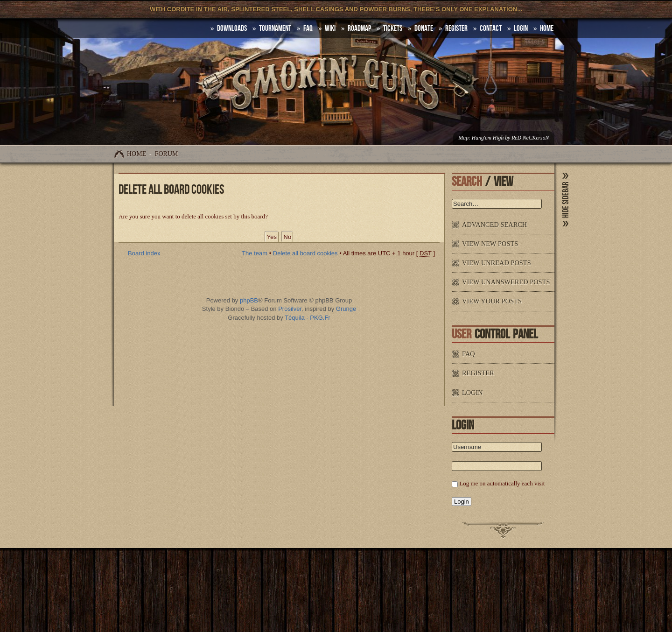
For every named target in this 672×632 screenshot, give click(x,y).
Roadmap (359, 28)
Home (136, 154)
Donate (424, 28)
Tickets (393, 28)
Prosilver (290, 309)
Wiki (330, 28)
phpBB (249, 300)
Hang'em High (488, 138)
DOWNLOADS (232, 28)
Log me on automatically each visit (502, 483)
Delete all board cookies (305, 253)
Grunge (346, 309)
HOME (547, 28)
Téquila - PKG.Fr (308, 318)
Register (456, 28)
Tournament (275, 28)
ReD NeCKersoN (530, 138)
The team (255, 253)
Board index (144, 253)
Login (521, 28)
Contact (491, 28)
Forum (167, 154)
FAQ (308, 28)
